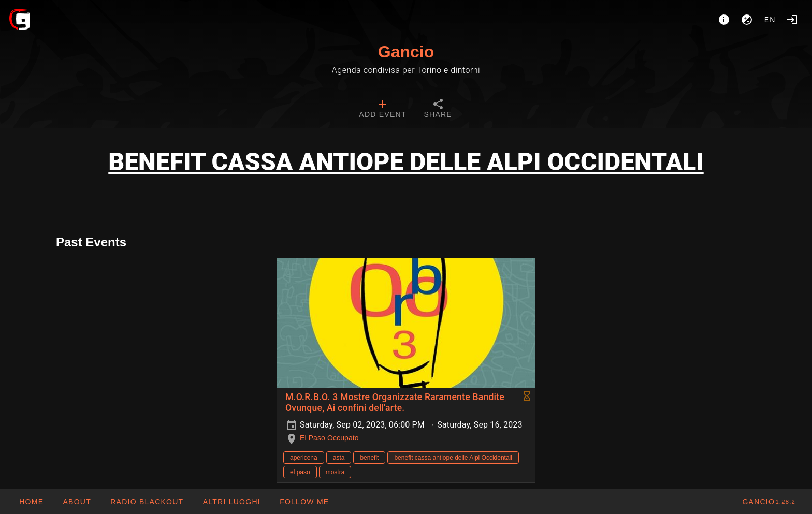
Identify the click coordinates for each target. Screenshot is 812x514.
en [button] (770, 20)
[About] (724, 20)
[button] (231, 502)
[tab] (382, 110)
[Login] (792, 20)
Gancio (406, 52)
